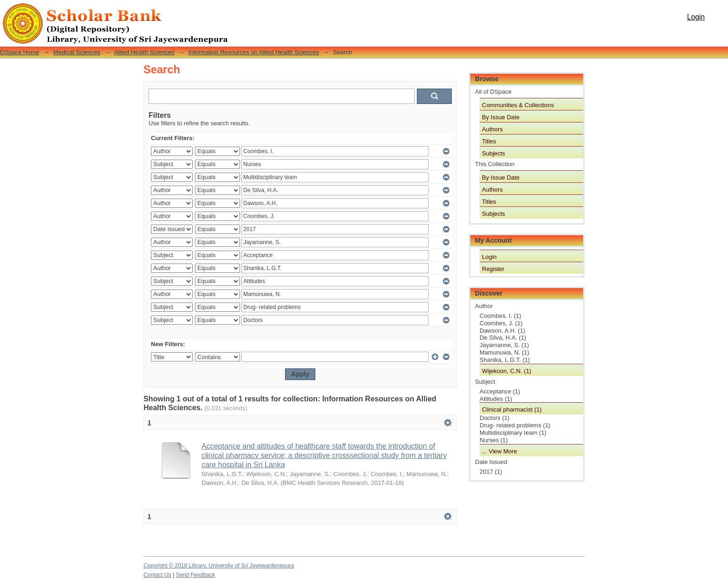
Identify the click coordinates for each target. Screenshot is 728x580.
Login (696, 17)
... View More (500, 451)
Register (493, 269)
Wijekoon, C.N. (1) (507, 371)
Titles (489, 141)
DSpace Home (20, 52)
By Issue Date (501, 117)
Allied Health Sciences (144, 52)
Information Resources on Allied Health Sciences (254, 52)
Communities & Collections (518, 105)
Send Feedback (196, 575)
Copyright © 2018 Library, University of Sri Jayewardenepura (219, 566)
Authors (492, 129)
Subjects (494, 153)
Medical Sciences (77, 52)
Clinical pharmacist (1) (512, 409)
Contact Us (157, 575)
